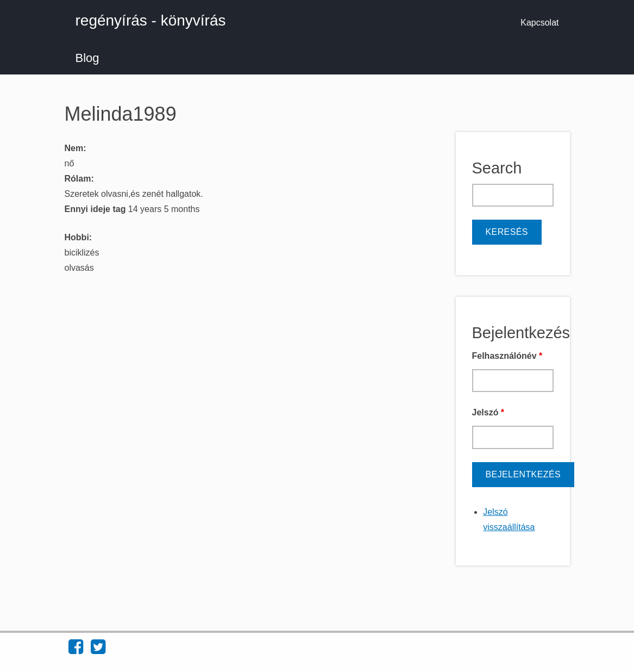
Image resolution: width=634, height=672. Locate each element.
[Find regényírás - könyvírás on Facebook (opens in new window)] (76, 650)
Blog (87, 58)
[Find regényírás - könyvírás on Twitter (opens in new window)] (98, 650)
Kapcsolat (539, 23)
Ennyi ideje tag (96, 209)
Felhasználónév (507, 356)
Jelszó (488, 412)
